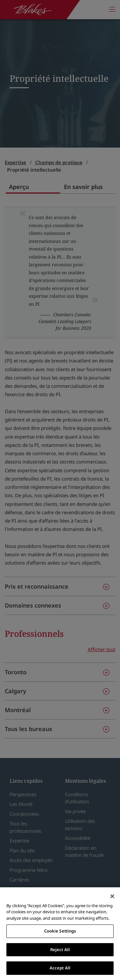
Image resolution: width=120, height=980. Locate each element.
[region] (60, 934)
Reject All (60, 950)
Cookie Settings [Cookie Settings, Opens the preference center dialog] (60, 931)
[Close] (112, 896)
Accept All (60, 968)
